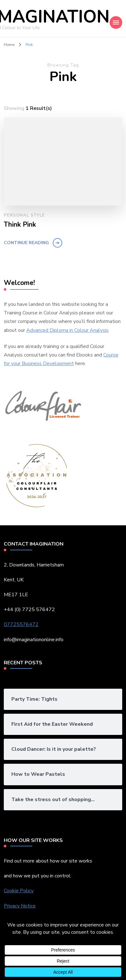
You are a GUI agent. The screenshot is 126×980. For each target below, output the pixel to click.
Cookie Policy (19, 891)
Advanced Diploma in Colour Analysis (67, 330)
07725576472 (21, 624)
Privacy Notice (20, 906)
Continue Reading (26, 243)
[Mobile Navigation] (116, 22)
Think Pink (20, 225)
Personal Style (24, 215)
